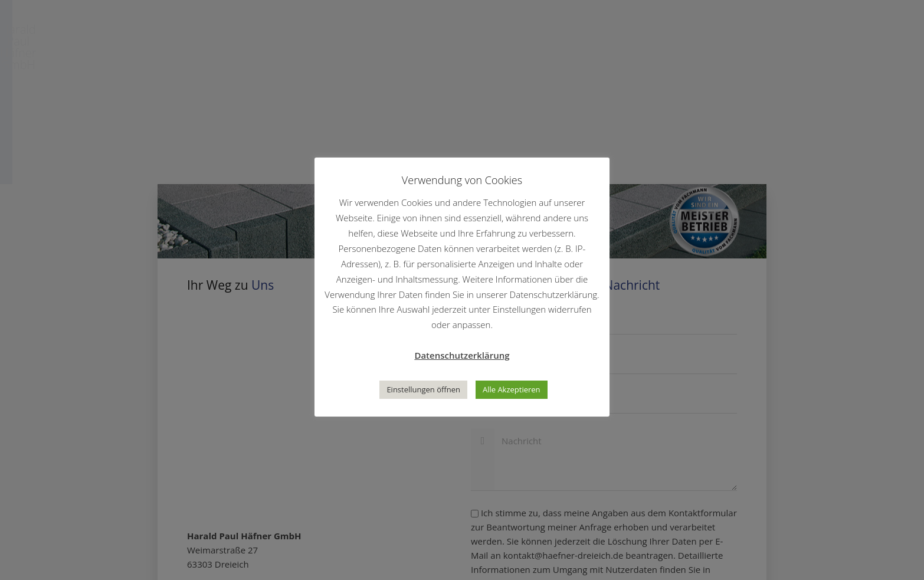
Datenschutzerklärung (462, 355)
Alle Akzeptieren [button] (512, 389)
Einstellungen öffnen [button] (423, 389)
